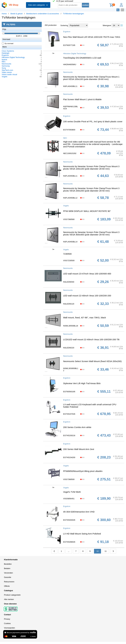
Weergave (107, 25)
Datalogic (6, 53)
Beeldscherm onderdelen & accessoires (43, 14)
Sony (4, 68)
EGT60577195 (69, 45)
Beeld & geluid (17, 14)
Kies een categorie (38, 5)
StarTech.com (7, 70)
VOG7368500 (69, 479)
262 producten (51, 25)
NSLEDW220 (69, 348)
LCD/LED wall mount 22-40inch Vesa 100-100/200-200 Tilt (91, 339)
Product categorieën (12, 595)
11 (106, 551)
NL (118, 10)
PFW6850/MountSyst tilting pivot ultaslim (83, 471)
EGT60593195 (69, 392)
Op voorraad (8, 43)
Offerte (7, 586)
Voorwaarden (9, 628)
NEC (4, 62)
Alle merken (9, 599)
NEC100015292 (70, 153)
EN (122, 10)
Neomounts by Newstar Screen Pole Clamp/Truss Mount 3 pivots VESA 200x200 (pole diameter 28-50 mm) (91, 189)
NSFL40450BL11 (70, 176)
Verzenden (8, 573)
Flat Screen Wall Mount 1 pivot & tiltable (82, 99)
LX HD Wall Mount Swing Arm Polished (82, 534)
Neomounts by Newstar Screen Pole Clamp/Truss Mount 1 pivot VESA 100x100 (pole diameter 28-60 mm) (91, 78)
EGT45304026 (69, 520)
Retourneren (9, 582)
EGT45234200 (69, 457)
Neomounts (6, 64)
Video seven (7, 72)
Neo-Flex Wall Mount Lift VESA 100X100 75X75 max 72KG (92, 37)
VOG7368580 (69, 219)
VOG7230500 (69, 261)
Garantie (8, 577)
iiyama (4, 59)
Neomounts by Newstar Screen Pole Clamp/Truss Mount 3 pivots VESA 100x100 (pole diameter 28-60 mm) (91, 168)
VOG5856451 (69, 499)
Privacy (7, 619)
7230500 (67, 254)
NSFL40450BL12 (70, 198)
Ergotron (5, 55)
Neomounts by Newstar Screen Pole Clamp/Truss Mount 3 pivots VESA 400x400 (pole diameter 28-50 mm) (91, 233)
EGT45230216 (69, 435)
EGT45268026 (69, 542)
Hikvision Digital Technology (13, 57)
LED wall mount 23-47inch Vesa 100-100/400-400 (87, 274)
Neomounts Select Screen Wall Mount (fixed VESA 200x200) (92, 361)
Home (4, 14)
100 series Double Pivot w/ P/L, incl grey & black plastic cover (93, 121)
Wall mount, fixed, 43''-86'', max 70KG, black (84, 318)
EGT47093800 (69, 130)
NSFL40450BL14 (70, 242)
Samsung (6, 66)
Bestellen (8, 564)
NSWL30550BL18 (71, 326)
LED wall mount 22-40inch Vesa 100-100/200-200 (87, 296)
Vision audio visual (9, 74)
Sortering (64, 25)
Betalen (7, 568)
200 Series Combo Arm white (77, 427)
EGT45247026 (69, 414)
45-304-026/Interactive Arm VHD (79, 512)
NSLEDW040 (69, 282)
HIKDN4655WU (70, 64)
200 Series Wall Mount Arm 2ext (79, 449)
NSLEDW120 (69, 304)
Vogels (4, 77)
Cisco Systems (8, 51)
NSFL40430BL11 (70, 86)
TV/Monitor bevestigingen (73, 14)
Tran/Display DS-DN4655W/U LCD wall (82, 58)
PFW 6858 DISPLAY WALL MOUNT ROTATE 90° (87, 211)
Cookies (7, 623)
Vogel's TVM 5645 (72, 492)
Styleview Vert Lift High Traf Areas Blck (82, 383)
